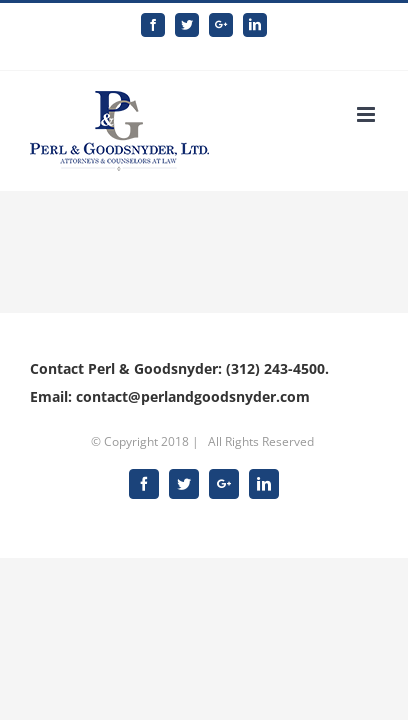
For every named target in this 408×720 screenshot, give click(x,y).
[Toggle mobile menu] (367, 99)
